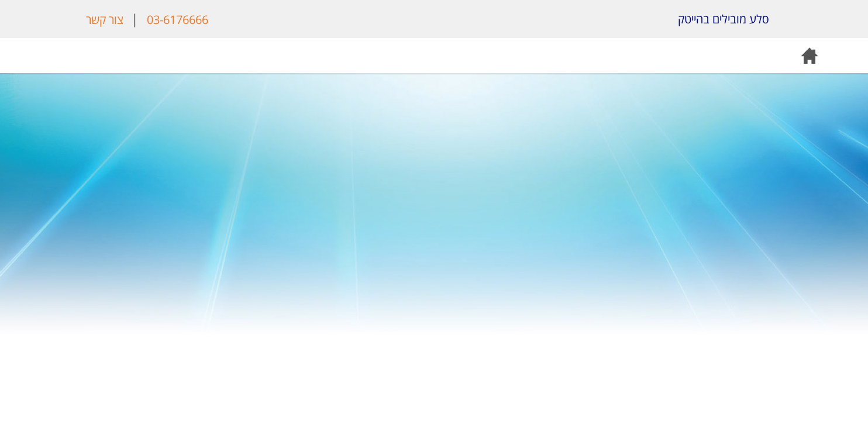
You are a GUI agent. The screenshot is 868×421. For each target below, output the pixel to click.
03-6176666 (178, 20)
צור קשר (105, 20)
